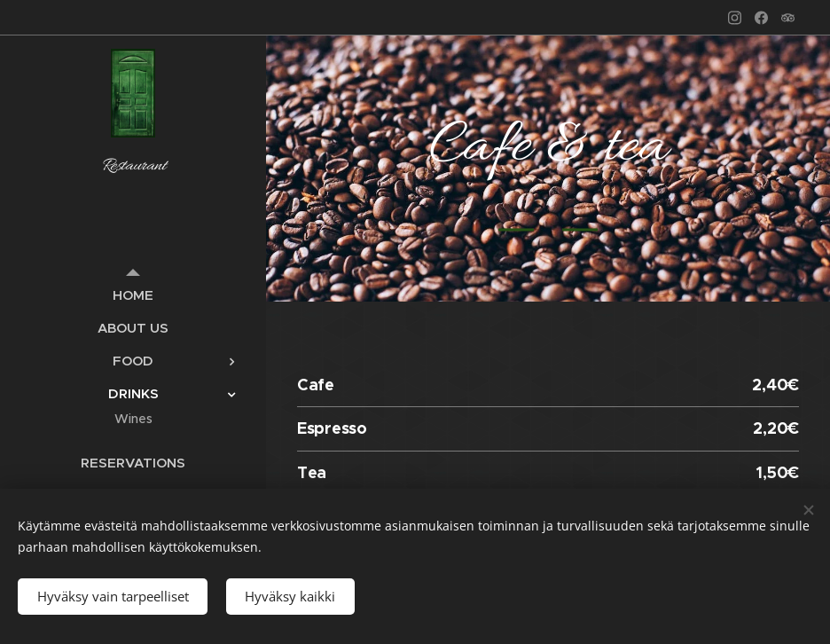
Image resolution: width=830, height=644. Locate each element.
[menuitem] (133, 295)
